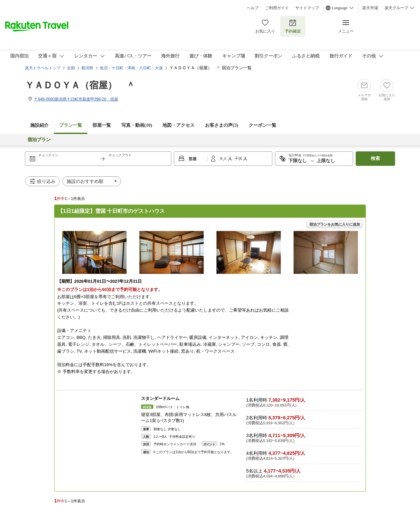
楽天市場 (370, 8)
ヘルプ (253, 8)
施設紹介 (39, 125)
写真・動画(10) (137, 125)
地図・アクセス (178, 125)
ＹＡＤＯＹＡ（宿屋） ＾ (80, 85)
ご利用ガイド (277, 8)
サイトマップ (307, 8)
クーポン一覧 (262, 125)
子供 (239, 159)
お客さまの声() (221, 125)
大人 (224, 159)
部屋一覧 (102, 125)
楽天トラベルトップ (43, 68)
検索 (375, 158)
